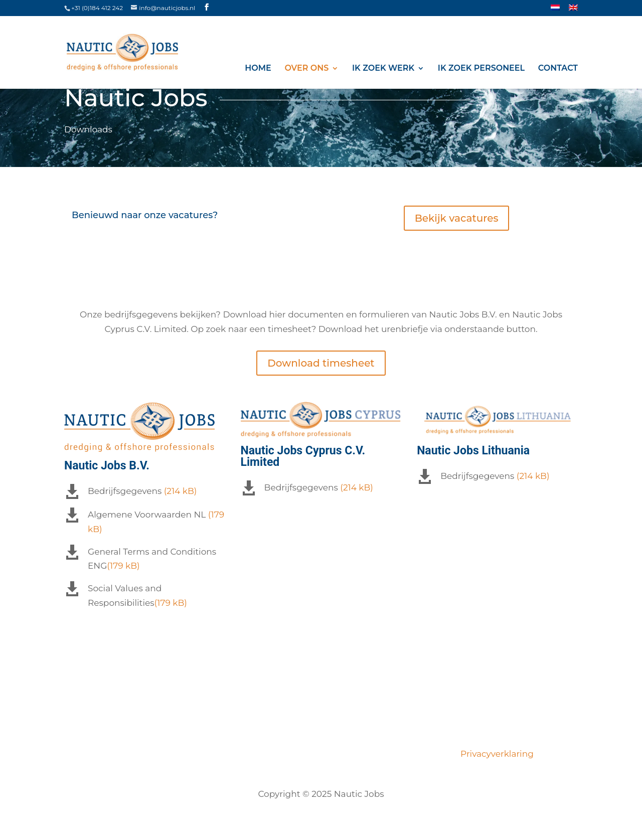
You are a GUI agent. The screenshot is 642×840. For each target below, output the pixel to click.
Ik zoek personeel (481, 68)
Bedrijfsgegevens (125, 491)
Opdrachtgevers (373, 754)
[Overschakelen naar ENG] (573, 10)
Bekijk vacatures (457, 218)
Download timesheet (321, 363)
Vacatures (134, 754)
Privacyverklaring (495, 754)
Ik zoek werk (383, 68)
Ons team (234, 754)
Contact (558, 68)
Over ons (306, 68)
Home (258, 68)
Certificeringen (297, 754)
